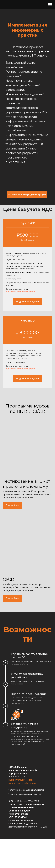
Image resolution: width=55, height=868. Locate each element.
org (31, 780)
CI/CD (9, 579)
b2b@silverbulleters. (19, 780)
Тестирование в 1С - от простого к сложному (27, 484)
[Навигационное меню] (50, 5)
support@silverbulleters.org (23, 783)
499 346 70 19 (18, 777)
